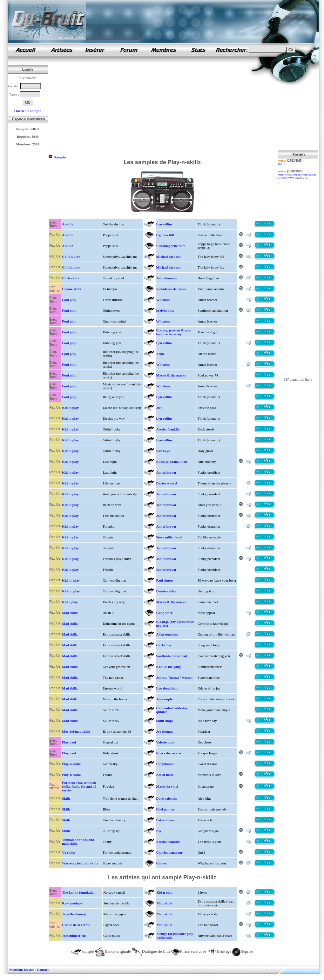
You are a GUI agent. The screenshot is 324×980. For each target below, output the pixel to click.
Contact (43, 970)
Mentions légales (22, 970)
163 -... (282, 164)
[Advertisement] (163, 106)
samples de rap (25, 50)
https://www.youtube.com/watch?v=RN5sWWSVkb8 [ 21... (297, 176)
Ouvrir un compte (28, 111)
